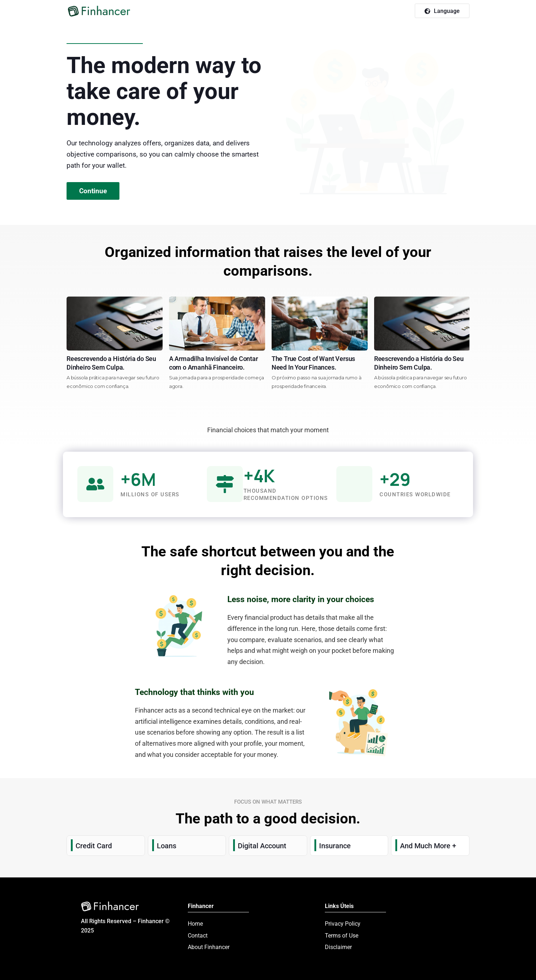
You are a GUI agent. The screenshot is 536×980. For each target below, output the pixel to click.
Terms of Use (342, 936)
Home (195, 924)
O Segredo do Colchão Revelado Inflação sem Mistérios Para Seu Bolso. (82, 367)
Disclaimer (338, 947)
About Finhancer (209, 947)
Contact (198, 936)
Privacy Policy (343, 924)
